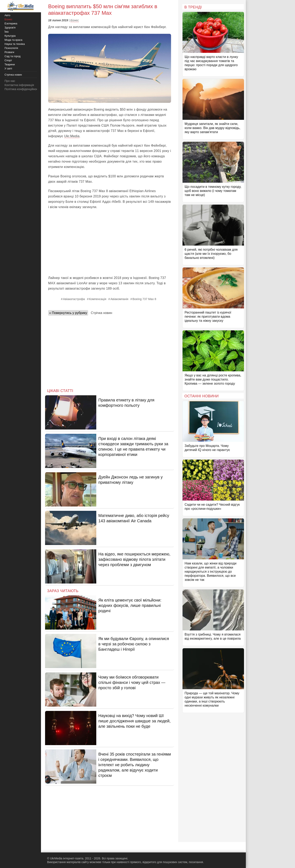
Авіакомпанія (119, 299)
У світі (8, 69)
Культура (10, 36)
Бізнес (74, 20)
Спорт (8, 60)
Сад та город (12, 56)
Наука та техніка (15, 44)
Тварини (10, 64)
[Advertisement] (110, 242)
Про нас (10, 81)
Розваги (9, 52)
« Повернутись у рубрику (68, 313)
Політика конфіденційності (22, 89)
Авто (7, 15)
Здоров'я (10, 28)
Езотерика (11, 23)
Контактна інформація (19, 85)
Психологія (11, 48)
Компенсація (98, 299)
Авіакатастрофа (74, 299)
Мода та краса (13, 40)
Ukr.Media (72, 136)
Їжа (7, 32)
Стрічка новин (101, 313)
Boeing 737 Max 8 (144, 299)
